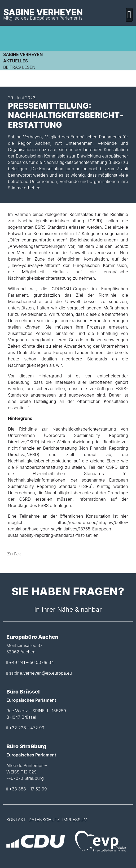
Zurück (14, 554)
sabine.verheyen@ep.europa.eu (40, 673)
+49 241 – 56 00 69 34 (31, 662)
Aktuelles (16, 61)
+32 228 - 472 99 (27, 728)
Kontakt (16, 820)
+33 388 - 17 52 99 (28, 789)
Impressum (75, 820)
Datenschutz (44, 820)
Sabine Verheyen (23, 54)
